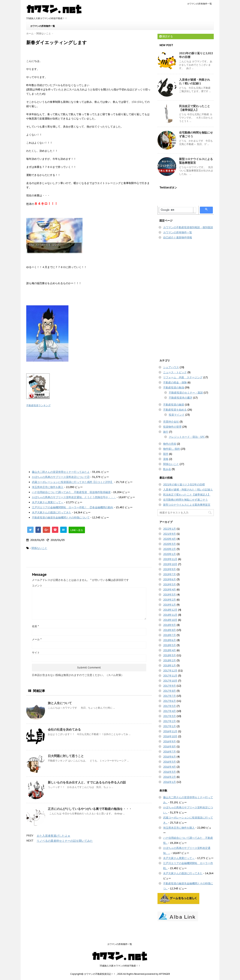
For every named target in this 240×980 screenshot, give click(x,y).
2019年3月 (169, 595)
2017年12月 (170, 671)
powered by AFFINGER (157, 974)
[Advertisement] (89, 438)
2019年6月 (169, 579)
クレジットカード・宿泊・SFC (187, 437)
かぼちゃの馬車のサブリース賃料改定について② (61, 477)
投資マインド (177, 415)
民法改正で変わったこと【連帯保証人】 (195, 108)
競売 (166, 454)
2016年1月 (169, 782)
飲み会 (167, 469)
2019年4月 (169, 590)
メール (37, 639)
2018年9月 (169, 625)
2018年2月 (169, 660)
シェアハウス (171, 367)
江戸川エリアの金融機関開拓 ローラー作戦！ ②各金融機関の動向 (73, 507)
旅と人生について (60, 703)
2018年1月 (169, 665)
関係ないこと (39, 548)
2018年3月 (169, 655)
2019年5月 (169, 584)
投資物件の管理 (172, 427)
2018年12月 (170, 610)
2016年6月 (169, 757)
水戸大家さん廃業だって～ (48, 502)
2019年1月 (169, 605)
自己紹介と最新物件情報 (178, 237)
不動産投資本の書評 (181, 398)
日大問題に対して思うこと (66, 756)
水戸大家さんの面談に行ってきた (52, 512)
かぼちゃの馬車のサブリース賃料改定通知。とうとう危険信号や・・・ (74, 497)
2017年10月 (170, 681)
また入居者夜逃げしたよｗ (53, 836)
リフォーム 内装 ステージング (183, 377)
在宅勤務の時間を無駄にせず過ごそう (185, 500)
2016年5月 (169, 762)
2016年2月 (169, 777)
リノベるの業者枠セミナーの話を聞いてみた (65, 841)
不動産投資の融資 (174, 405)
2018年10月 (170, 620)
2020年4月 (169, 539)
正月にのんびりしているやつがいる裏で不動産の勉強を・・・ (90, 809)
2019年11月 (170, 559)
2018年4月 (169, 650)
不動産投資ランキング (38, 405)
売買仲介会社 (171, 422)
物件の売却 (170, 444)
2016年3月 (169, 772)
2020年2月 (169, 549)
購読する (166, 36)
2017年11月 (170, 676)
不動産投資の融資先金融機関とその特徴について (61, 517)
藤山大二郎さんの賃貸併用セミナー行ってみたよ (61, 472)
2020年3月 (169, 544)
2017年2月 (169, 721)
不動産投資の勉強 (174, 387)
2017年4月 (169, 711)
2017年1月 (169, 726)
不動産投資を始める (175, 410)
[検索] (176, 210)
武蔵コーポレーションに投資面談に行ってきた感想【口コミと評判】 (73, 482)
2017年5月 (169, 706)
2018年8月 (169, 630)
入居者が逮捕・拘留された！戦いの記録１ (195, 81)
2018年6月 (169, 640)
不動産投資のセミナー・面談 (186, 393)
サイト (36, 653)
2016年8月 (169, 746)
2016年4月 (169, 767)
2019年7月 (169, 574)
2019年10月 (170, 564)
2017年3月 (169, 716)
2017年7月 (169, 696)
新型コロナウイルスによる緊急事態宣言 (187, 505)
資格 (166, 459)
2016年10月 (170, 736)
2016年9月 (169, 741)
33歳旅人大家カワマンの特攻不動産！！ (120, 966)
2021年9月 (169, 534)
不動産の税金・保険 (175, 382)
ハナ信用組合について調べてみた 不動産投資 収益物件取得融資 (71, 492)
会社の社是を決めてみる (64, 729)
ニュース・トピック (175, 372)
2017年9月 (169, 686)
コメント (37, 586)
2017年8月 (169, 691)
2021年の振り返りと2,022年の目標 (184, 484)
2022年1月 (169, 529)
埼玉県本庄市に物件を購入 (48, 487)
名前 (35, 626)
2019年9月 (169, 569)
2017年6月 (169, 701)
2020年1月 (169, 554)
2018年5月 (169, 645)
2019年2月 (169, 600)
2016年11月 (170, 731)
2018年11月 (170, 615)
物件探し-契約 (172, 449)
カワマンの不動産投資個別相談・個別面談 (188, 227)
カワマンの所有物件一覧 (199, 4)
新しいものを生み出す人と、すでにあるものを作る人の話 (87, 782)
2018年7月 (169, 635)
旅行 (166, 432)
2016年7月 (169, 752)
